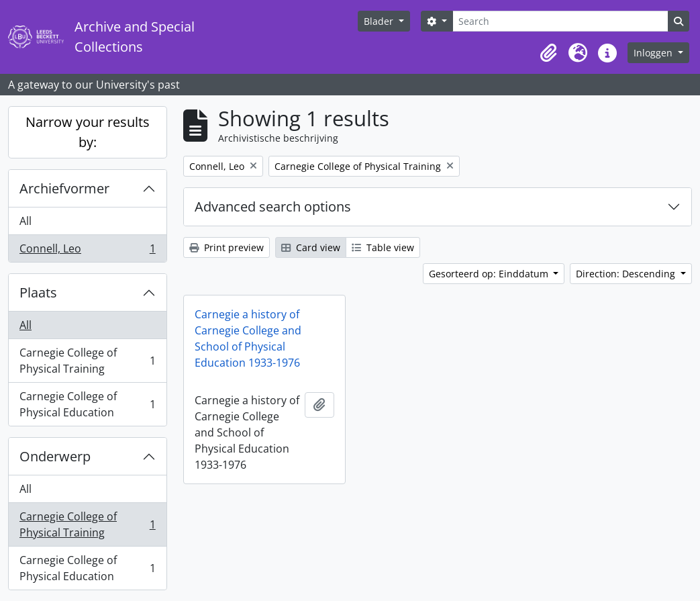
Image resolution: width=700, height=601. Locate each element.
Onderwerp (55, 456)
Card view (311, 247)
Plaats (38, 292)
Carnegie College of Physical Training (87, 361)
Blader (380, 21)
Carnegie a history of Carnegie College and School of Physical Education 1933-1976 (248, 338)
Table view (383, 247)
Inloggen (654, 53)
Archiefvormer (64, 188)
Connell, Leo (87, 251)
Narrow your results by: (88, 132)
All (26, 221)
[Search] (560, 21)
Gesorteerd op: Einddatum (490, 274)
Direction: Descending (627, 274)
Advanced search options (273, 206)
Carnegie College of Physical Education (87, 404)
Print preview (227, 247)
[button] (548, 53)
